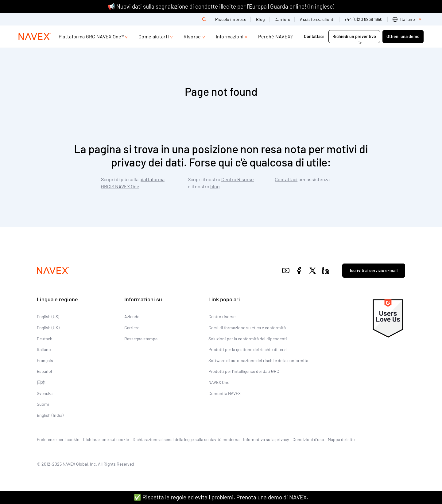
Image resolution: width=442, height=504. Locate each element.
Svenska (45, 393)
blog (215, 186)
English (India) (50, 415)
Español (44, 371)
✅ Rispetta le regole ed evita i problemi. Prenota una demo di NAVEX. (221, 497)
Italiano (44, 349)
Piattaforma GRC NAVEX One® (91, 36)
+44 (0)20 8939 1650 (363, 19)
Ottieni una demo (403, 36)
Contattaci (314, 36)
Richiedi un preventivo (354, 36)
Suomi (43, 404)
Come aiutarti (154, 36)
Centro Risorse (238, 179)
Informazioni (230, 36)
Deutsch (45, 339)
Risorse (192, 36)
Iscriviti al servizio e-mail (374, 270)
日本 (41, 382)
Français (45, 360)
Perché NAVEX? (275, 36)
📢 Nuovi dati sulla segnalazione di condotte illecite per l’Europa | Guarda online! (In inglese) (221, 6)
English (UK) (48, 328)
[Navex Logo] (35, 37)
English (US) (48, 316)
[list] (408, 19)
